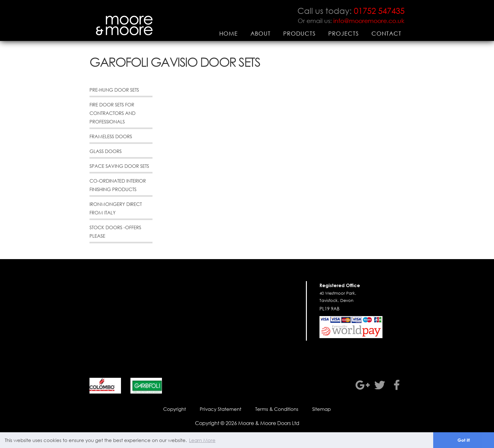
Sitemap (322, 409)
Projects (344, 33)
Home (229, 33)
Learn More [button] (202, 440)
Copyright (175, 409)
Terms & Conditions (277, 409)
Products (299, 33)
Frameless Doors (111, 136)
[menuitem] (229, 33)
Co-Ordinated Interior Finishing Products (118, 185)
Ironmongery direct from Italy (116, 208)
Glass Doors (106, 151)
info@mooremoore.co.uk (369, 21)
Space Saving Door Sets (119, 166)
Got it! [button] (464, 440)
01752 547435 (379, 10)
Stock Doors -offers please (115, 232)
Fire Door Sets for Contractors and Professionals (112, 113)
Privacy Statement (221, 409)
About (261, 33)
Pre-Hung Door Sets (114, 90)
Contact (386, 33)
